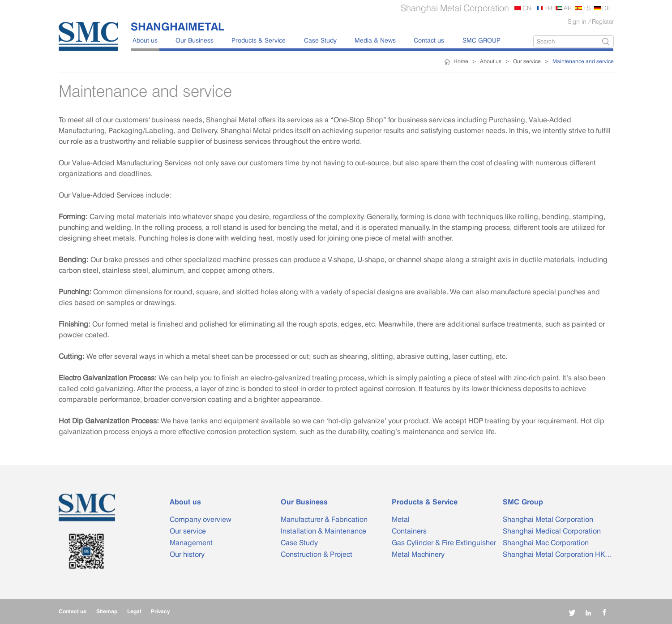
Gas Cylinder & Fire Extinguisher (444, 543)
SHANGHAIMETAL (178, 26)
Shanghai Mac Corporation (546, 543)
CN (527, 8)
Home (461, 61)
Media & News (375, 40)
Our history (187, 554)
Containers (409, 531)
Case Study (320, 40)
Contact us (429, 40)
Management (191, 543)
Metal (401, 519)
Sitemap (107, 611)
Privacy (160, 611)
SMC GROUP (482, 40)
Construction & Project (317, 554)
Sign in (577, 21)
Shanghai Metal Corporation (548, 519)
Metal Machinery (418, 554)
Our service (527, 61)
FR (548, 8)
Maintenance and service (583, 61)
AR (568, 8)
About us (145, 40)
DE (606, 8)
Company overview (201, 519)
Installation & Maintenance (323, 531)
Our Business (195, 40)
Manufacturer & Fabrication (324, 519)
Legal (134, 611)
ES (587, 8)
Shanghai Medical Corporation (552, 531)
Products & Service (259, 40)
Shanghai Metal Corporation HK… (557, 554)
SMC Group (523, 502)
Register (603, 21)
